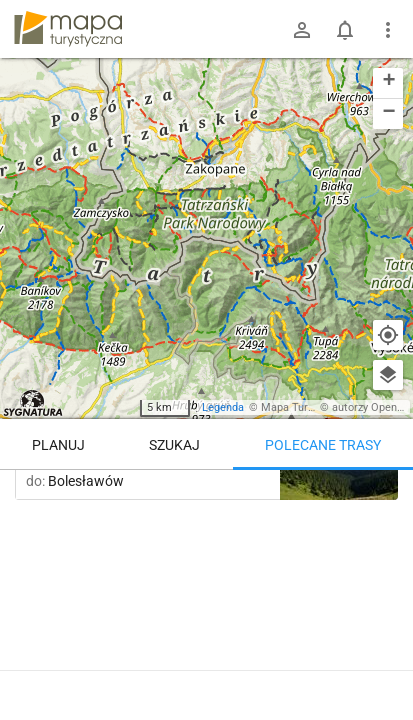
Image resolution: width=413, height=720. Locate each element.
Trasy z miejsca (188, 499)
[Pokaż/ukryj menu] (388, 30)
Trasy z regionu (72, 499)
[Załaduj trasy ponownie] (377, 501)
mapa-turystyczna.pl (68, 29)
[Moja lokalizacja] (388, 335)
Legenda (223, 407)
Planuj (58, 445)
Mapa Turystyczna (306, 407)
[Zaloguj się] (302, 30)
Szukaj (174, 445)
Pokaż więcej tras (206, 662)
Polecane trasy (323, 445)
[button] (388, 83)
